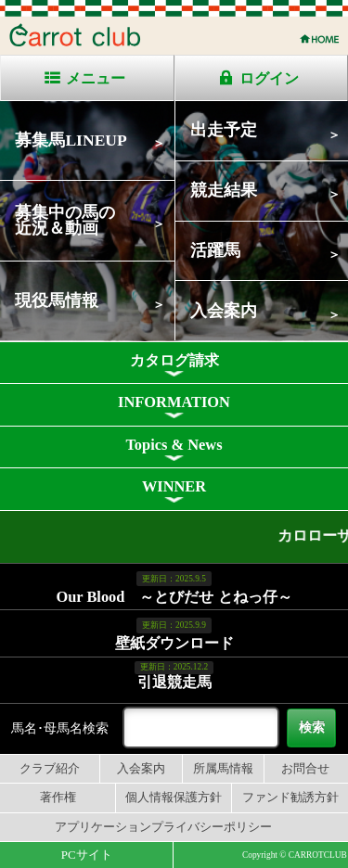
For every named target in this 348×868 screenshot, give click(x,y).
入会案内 (224, 311)
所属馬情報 (223, 769)
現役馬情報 (57, 300)
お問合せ (305, 769)
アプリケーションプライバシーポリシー (163, 827)
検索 (312, 727)
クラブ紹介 (50, 769)
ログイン (269, 78)
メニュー (96, 78)
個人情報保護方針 (174, 798)
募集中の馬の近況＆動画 (65, 221)
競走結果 (224, 190)
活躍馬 (215, 250)
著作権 (58, 798)
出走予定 (224, 130)
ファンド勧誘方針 (290, 798)
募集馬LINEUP (71, 140)
